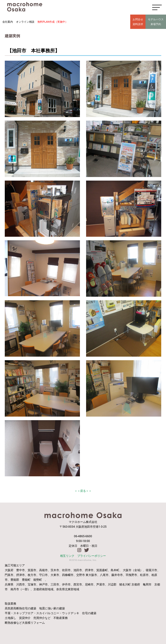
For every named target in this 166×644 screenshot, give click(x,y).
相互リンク (67, 556)
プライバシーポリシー (92, 556)
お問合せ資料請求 (138, 22)
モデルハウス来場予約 (156, 22)
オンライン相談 (25, 22)
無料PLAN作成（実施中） (53, 22)
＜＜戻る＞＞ (83, 491)
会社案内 (8, 22)
